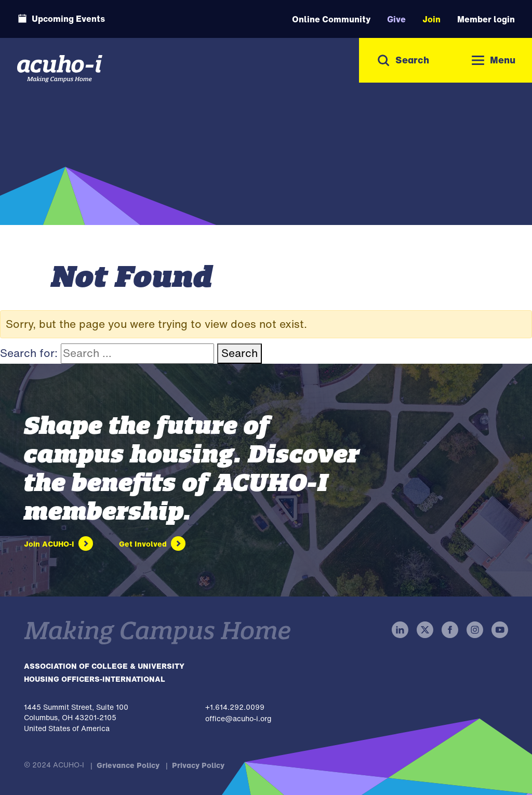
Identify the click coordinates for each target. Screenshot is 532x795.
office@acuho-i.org (238, 718)
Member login (486, 19)
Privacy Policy (198, 765)
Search (240, 353)
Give (396, 19)
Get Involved (143, 544)
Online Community (331, 19)
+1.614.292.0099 (235, 707)
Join (431, 19)
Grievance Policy (128, 765)
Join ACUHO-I (49, 544)
